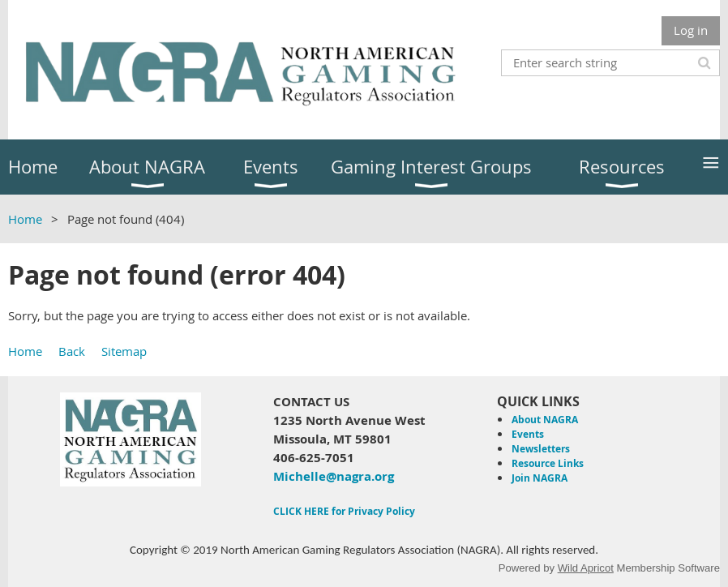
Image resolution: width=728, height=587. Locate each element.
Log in (691, 30)
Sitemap (124, 351)
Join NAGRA (540, 478)
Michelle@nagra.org (334, 476)
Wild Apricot (586, 568)
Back (72, 351)
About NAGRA (545, 420)
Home (25, 219)
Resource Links (548, 463)
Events (528, 434)
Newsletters (541, 449)
